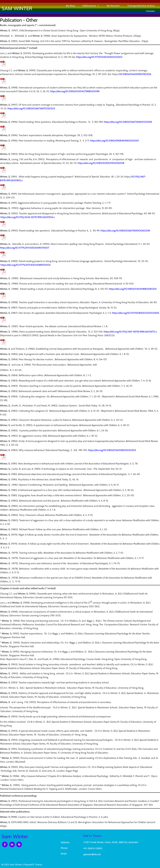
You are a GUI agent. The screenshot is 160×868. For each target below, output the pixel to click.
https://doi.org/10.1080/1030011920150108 (101, 163)
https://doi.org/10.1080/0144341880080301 (133, 289)
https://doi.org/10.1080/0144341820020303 (112, 450)
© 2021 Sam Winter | (13, 865)
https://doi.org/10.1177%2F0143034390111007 (25, 248)
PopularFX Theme (33, 865)
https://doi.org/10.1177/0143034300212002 (99, 57)
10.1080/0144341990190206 (135, 74)
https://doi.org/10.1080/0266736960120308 (128, 122)
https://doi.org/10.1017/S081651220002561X (135, 313)
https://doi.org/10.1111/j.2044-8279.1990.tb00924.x (28, 217)
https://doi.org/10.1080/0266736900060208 (125, 231)
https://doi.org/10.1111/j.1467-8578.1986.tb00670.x (130, 332)
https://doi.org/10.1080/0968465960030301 (115, 141)
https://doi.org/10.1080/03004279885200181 (75, 91)
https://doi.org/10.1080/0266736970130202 (31, 108)
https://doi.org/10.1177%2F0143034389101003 (26, 265)
